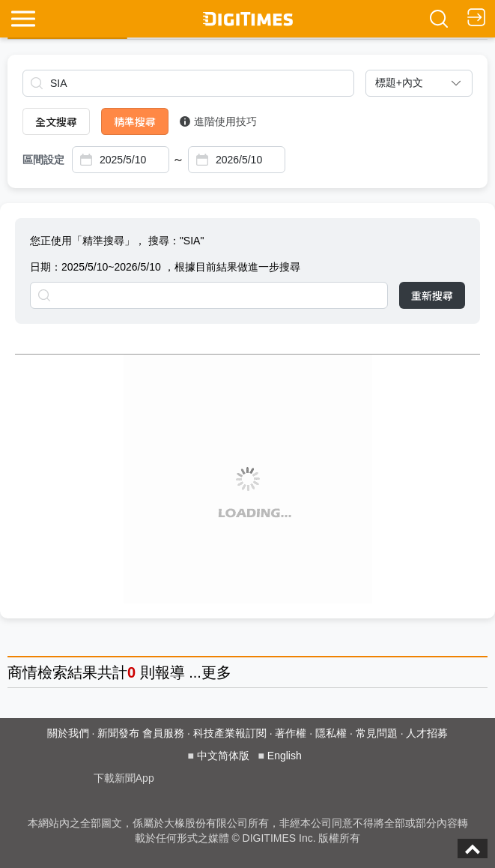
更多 (216, 672)
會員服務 (163, 733)
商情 (22, 672)
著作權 (291, 733)
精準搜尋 (135, 121)
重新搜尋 (432, 295)
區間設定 (43, 160)
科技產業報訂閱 (230, 733)
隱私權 (331, 733)
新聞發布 (118, 733)
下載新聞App (124, 778)
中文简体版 (223, 756)
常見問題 (377, 733)
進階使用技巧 (218, 121)
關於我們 (68, 733)
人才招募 (427, 733)
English (285, 756)
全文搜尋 (56, 121)
